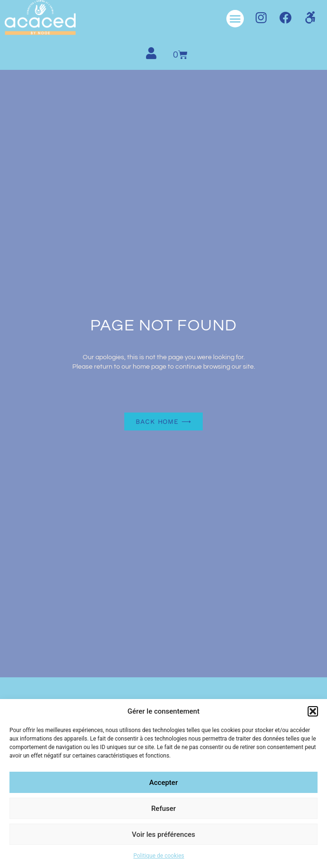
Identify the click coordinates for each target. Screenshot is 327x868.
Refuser (163, 809)
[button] (313, 711)
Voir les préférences (163, 834)
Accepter (163, 783)
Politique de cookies (159, 856)
